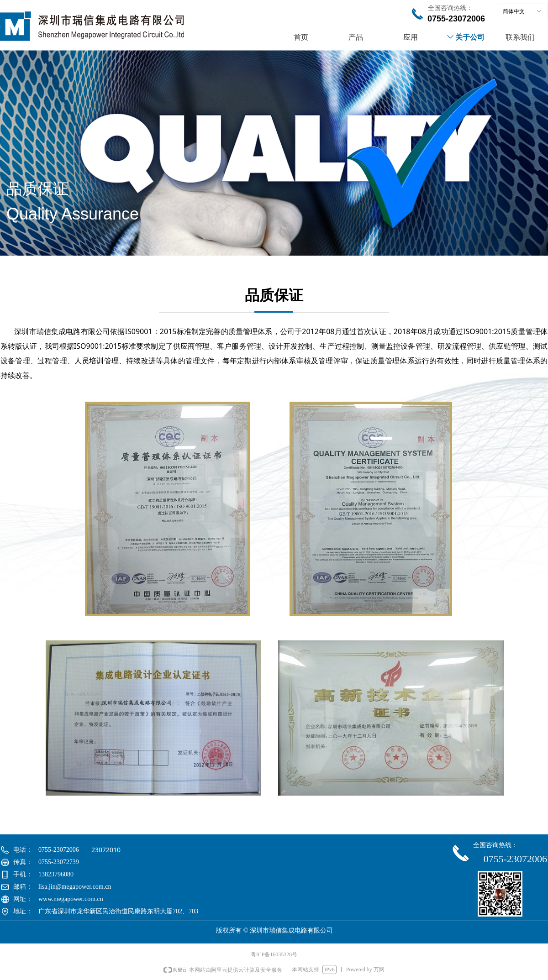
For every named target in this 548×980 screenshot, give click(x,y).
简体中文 (514, 11)
